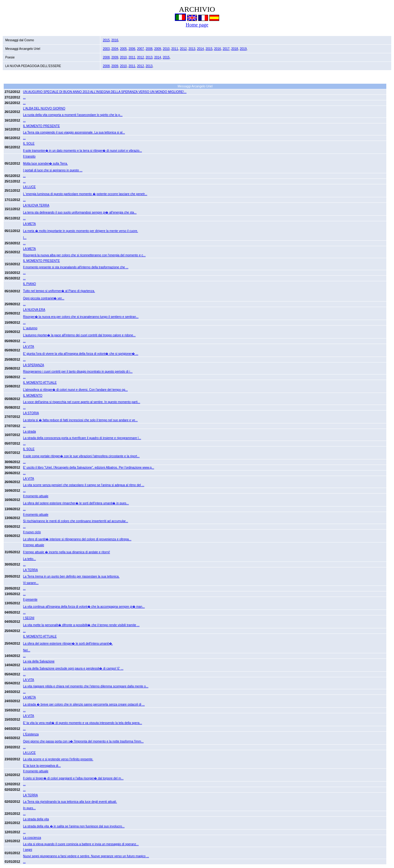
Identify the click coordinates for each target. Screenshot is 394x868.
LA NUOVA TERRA (36, 205)
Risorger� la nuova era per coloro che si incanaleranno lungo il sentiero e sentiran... (81, 317)
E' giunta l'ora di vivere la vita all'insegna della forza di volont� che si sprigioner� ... (81, 354)
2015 (106, 40)
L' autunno (30, 328)
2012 (183, 49)
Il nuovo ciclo (32, 532)
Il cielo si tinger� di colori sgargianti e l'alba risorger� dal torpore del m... (73, 778)
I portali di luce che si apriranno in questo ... (53, 170)
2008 (149, 49)
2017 (226, 49)
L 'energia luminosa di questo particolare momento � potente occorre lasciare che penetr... (85, 194)
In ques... (29, 808)
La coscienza (32, 838)
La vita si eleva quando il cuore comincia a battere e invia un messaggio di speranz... (81, 844)
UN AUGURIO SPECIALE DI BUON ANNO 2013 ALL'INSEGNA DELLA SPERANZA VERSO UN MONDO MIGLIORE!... (105, 92)
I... (25, 238)
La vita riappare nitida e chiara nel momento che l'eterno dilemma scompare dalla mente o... (86, 686)
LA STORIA (31, 413)
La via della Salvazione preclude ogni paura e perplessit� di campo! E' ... (73, 668)
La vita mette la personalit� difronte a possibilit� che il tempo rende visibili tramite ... (81, 625)
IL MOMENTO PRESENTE (41, 126)
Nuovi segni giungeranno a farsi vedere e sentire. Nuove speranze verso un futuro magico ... (86, 856)
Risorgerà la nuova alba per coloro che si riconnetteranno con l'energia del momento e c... (84, 255)
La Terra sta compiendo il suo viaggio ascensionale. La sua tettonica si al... (74, 132)
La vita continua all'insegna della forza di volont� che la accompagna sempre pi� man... (84, 607)
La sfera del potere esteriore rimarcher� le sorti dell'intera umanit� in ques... (76, 503)
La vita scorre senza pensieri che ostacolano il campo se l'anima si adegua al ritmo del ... (84, 485)
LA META (30, 249)
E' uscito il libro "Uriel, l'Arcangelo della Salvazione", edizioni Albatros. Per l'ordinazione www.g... (89, 468)
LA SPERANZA (34, 365)
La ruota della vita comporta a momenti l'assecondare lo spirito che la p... (73, 115)
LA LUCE (29, 187)
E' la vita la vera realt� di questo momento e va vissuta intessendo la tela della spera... (83, 723)
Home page (197, 25)
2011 (175, 49)
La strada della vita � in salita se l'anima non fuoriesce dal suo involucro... (74, 826)
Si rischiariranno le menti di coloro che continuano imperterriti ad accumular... (76, 521)
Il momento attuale (36, 496)
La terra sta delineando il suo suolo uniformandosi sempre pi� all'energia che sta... (80, 212)
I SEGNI (29, 618)
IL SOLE (29, 144)
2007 (140, 49)
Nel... (27, 650)
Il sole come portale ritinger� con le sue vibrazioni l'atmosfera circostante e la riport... (81, 456)
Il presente (30, 600)
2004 (115, 49)
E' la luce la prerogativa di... (42, 766)
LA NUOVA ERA (34, 310)
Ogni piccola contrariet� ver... (44, 298)
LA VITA (29, 347)
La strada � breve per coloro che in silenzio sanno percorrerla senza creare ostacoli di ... (84, 704)
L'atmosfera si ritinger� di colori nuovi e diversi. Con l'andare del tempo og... (75, 390)
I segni (28, 850)
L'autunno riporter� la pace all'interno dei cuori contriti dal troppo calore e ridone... (79, 335)
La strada (30, 432)
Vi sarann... (31, 583)
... (24, 97)
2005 (123, 49)
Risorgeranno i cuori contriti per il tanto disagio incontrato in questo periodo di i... (78, 372)
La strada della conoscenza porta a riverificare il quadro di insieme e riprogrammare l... (82, 438)
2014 (200, 49)
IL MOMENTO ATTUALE (40, 383)
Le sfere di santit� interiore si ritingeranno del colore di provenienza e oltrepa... (77, 539)
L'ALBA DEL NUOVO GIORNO (44, 108)
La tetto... (30, 559)
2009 (158, 49)
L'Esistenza (31, 734)
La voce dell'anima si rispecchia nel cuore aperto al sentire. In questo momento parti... (82, 402)
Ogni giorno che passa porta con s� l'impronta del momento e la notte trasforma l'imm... (83, 741)
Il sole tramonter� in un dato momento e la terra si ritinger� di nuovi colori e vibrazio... (82, 151)
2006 (132, 49)
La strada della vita (36, 819)
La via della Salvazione (39, 661)
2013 (192, 49)
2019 (243, 49)
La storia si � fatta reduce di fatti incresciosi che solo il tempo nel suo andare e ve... (80, 420)
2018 (235, 49)
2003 (106, 49)
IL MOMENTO (33, 396)
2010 (166, 49)
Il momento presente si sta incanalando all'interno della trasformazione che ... (76, 267)
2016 (115, 40)
